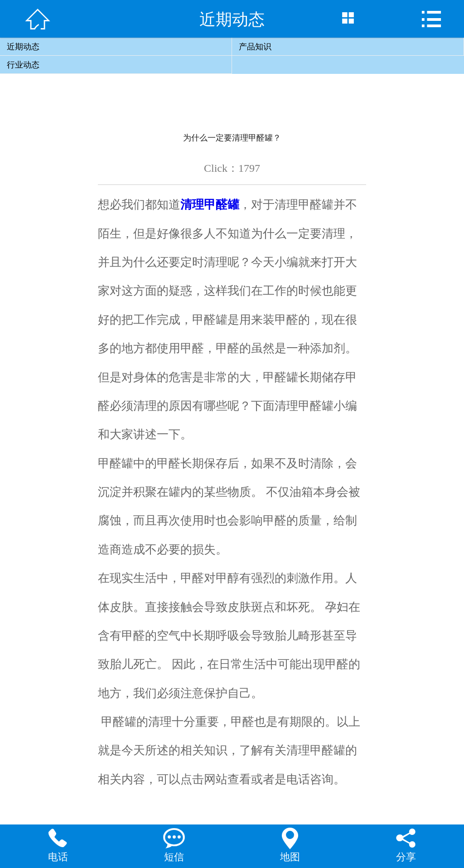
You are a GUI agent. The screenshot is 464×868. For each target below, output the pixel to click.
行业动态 (23, 65)
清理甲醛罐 (210, 204)
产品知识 (255, 47)
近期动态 (23, 47)
